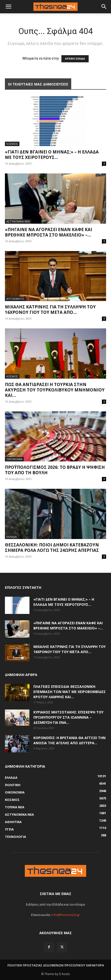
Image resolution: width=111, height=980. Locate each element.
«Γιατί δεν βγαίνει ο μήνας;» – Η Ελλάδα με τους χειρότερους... (52, 155)
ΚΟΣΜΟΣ (12, 144)
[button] (104, 7)
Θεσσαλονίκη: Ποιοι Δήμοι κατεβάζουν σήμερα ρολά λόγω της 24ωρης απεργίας (52, 548)
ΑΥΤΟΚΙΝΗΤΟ (15, 299)
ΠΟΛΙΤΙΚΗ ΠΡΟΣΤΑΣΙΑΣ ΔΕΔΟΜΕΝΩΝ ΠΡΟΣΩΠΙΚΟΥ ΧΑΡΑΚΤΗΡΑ (56, 965)
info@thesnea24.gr (66, 915)
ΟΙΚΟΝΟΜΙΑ (14, 459)
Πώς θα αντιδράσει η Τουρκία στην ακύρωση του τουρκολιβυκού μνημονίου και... (55, 390)
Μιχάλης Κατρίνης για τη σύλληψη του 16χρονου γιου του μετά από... (50, 310)
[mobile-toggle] (8, 7)
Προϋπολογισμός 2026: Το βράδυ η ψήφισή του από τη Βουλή (55, 470)
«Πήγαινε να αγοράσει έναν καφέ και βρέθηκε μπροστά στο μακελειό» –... (49, 232)
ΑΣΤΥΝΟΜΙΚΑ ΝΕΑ (18, 221)
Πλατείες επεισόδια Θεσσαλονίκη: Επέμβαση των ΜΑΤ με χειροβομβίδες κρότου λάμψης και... (69, 692)
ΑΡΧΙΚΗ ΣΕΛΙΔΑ (75, 59)
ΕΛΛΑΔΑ (12, 537)
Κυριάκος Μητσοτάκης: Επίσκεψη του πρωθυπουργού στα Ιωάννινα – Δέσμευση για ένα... (68, 717)
